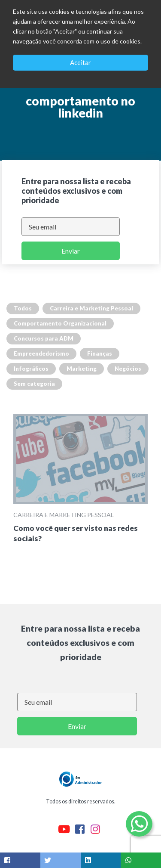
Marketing (82, 369)
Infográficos (31, 369)
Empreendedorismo (41, 353)
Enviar (71, 251)
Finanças (100, 353)
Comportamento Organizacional (60, 323)
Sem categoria (34, 384)
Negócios (128, 369)
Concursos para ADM (44, 338)
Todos (23, 308)
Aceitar (80, 62)
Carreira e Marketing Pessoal (91, 308)
